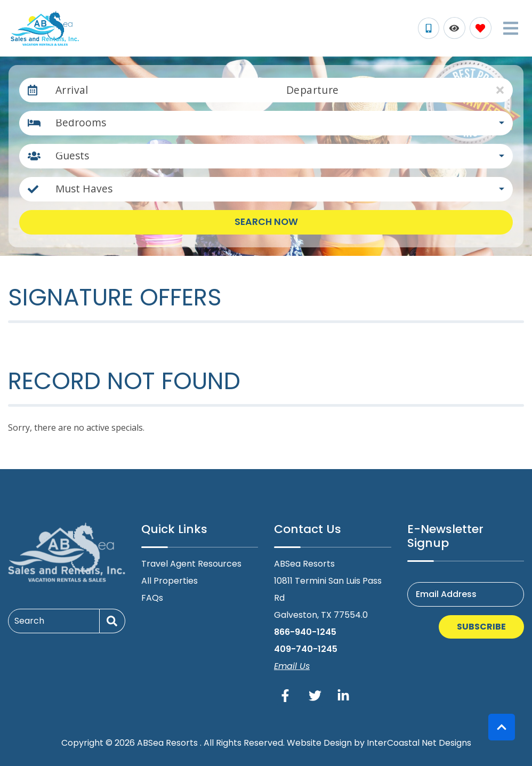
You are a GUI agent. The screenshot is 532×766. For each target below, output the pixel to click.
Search (29, 621)
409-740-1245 (306, 649)
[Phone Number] (429, 28)
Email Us (292, 666)
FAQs (152, 598)
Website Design (319, 743)
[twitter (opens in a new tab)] (315, 696)
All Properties (170, 581)
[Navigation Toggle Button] (511, 28)
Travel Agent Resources (191, 564)
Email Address (446, 594)
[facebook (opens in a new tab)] (287, 696)
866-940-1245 (305, 632)
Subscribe (481, 627)
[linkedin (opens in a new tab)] (343, 696)
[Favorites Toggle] (481, 28)
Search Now (266, 222)
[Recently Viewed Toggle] (454, 28)
